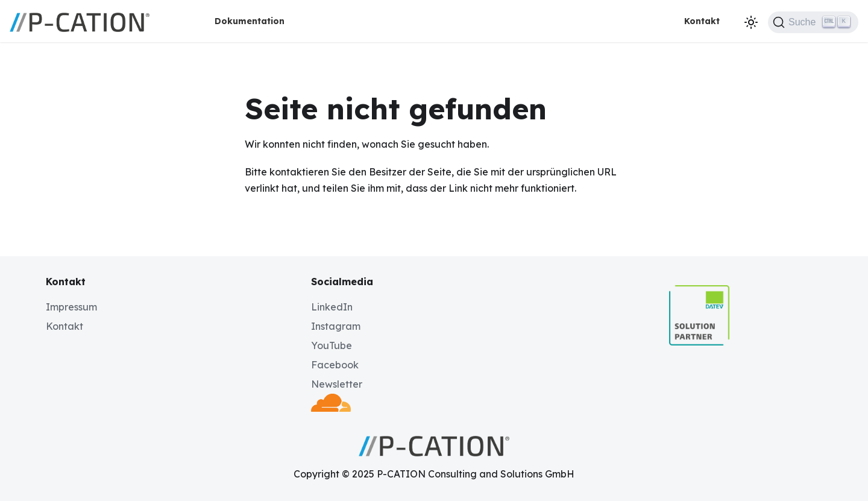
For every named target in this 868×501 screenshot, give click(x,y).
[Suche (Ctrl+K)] (813, 22)
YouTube (332, 345)
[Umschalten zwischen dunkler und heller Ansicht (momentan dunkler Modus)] (751, 22)
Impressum (71, 307)
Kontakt (702, 21)
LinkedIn (332, 307)
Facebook (335, 365)
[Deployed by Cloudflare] (331, 408)
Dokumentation (250, 21)
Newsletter (337, 384)
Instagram (336, 326)
